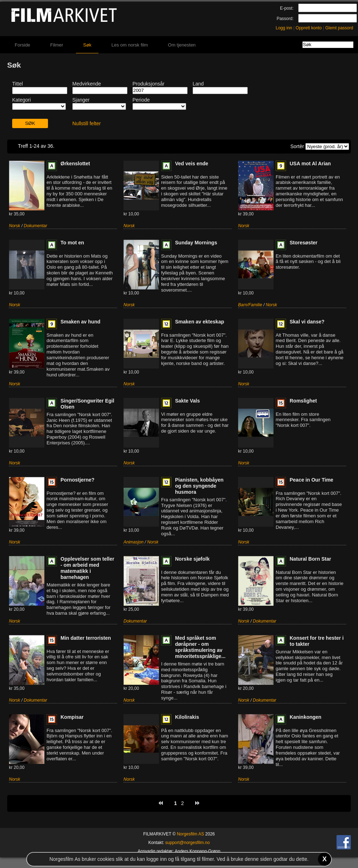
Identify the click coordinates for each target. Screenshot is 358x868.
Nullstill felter (86, 123)
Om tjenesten (182, 45)
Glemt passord (339, 28)
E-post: (287, 8)
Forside (22, 45)
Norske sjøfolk (192, 559)
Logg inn (284, 28)
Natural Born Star (310, 559)
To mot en (72, 243)
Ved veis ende (192, 164)
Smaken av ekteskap (200, 322)
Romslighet (303, 401)
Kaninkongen (306, 717)
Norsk (14, 226)
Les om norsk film (130, 45)
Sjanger (81, 100)
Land (198, 84)
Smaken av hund (80, 322)
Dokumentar (35, 226)
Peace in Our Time (311, 480)
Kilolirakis (187, 717)
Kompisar (72, 717)
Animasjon (134, 542)
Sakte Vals (187, 401)
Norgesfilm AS (190, 834)
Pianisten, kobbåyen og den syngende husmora (199, 486)
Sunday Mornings (196, 243)
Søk (87, 45)
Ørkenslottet (75, 164)
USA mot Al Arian (310, 164)
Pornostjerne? (78, 480)
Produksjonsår (149, 84)
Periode (141, 100)
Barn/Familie (250, 305)
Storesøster (304, 243)
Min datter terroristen (86, 638)
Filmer (57, 45)
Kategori (21, 100)
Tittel (18, 84)
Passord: (285, 19)
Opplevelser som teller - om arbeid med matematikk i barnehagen (87, 568)
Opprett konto (309, 28)
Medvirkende (87, 84)
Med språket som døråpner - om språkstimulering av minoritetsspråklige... (200, 647)
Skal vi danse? (307, 322)
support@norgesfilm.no (188, 843)
